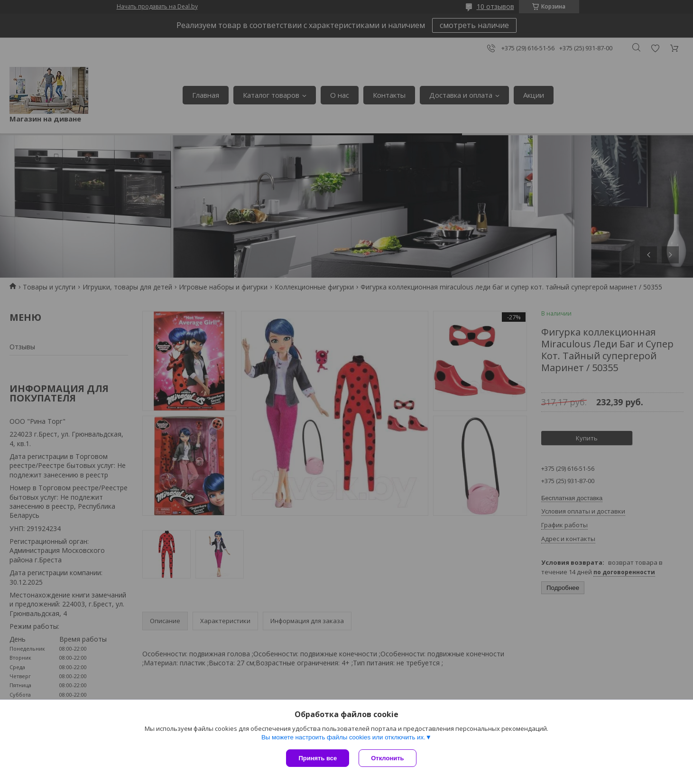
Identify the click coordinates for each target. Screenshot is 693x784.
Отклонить (387, 758)
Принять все (318, 758)
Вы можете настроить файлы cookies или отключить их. (343, 737)
